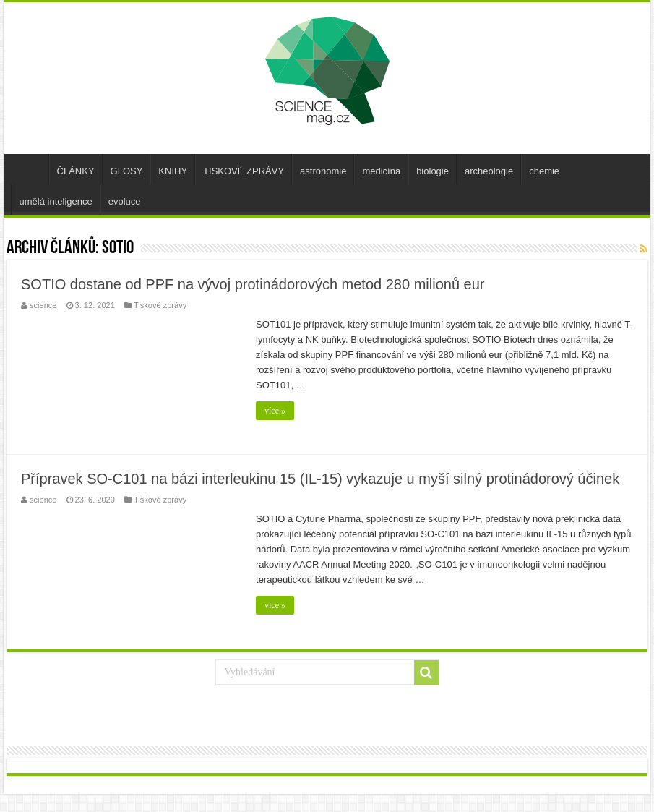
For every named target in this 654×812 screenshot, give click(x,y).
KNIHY (173, 171)
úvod (30, 169)
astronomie (323, 171)
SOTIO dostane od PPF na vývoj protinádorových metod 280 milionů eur (253, 284)
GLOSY (127, 171)
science (43, 305)
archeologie (489, 171)
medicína (381, 171)
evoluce (125, 201)
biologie (433, 171)
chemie (544, 171)
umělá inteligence (56, 201)
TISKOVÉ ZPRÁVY (244, 171)
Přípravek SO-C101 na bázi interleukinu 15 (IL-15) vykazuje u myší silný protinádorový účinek (320, 479)
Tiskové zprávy (160, 305)
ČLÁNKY (76, 171)
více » (275, 411)
